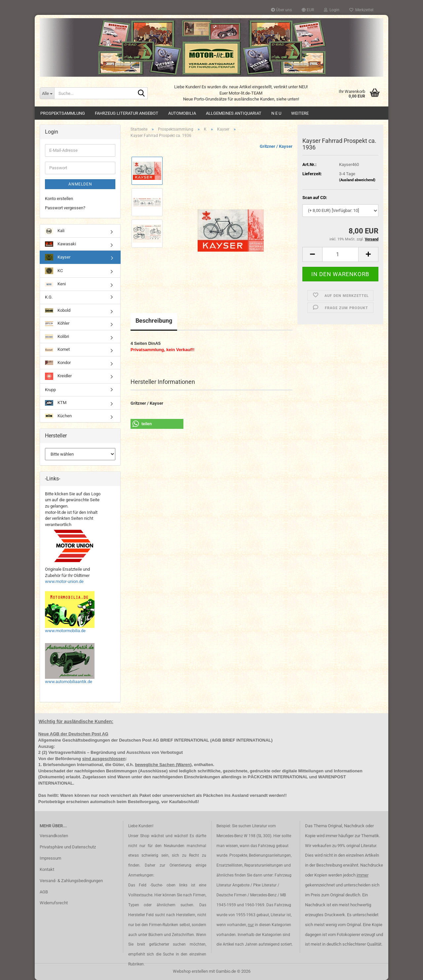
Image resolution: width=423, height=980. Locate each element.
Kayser (58, 257)
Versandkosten (54, 836)
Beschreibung (154, 321)
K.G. (49, 297)
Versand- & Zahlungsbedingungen (71, 881)
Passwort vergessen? (65, 208)
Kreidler (58, 376)
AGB (44, 892)
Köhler (57, 323)
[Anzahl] (340, 254)
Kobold (58, 310)
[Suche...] (47, 93)
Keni (55, 284)
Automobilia (182, 113)
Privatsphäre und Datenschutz (68, 847)
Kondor (58, 363)
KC (54, 271)
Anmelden (80, 184)
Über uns (281, 10)
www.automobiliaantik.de (69, 682)
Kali (55, 231)
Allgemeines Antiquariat (234, 113)
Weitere (300, 113)
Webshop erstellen (190, 971)
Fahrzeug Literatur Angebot (127, 113)
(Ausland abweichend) (357, 180)
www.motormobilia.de (65, 631)
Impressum (50, 858)
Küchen (58, 416)
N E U (276, 113)
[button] (308, 10)
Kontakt (47, 869)
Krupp (50, 390)
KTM (56, 403)
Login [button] (332, 10)
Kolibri (57, 337)
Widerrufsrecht (54, 903)
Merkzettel (361, 10)
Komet (57, 349)
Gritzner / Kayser (276, 146)
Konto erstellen (59, 199)
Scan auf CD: (315, 198)
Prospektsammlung (63, 113)
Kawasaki (60, 244)
